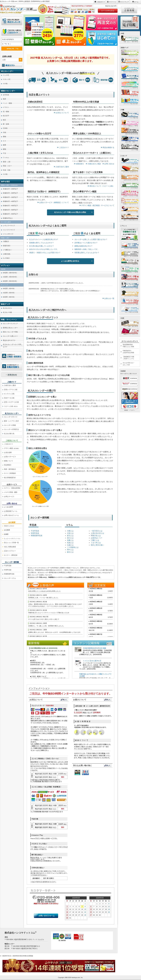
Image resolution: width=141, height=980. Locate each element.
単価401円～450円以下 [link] (10, 206)
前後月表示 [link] (7, 246)
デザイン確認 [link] (12, 448)
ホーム (136, 2)
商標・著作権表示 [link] (10, 469)
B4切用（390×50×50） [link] (10, 273)
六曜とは (70, 531)
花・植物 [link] (6, 112)
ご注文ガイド (101, 2)
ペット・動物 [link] (7, 103)
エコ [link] (4, 141)
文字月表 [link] (6, 95)
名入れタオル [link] (7, 308)
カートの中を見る (108, 11)
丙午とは (70, 550)
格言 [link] (4, 120)
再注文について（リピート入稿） (101, 186)
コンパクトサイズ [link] (9, 230)
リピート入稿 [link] (11, 406)
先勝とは (70, 540)
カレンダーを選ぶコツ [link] (10, 336)
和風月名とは (96, 536)
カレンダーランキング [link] (10, 324)
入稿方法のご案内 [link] (10, 385)
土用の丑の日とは (97, 533)
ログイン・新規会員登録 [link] (12, 488)
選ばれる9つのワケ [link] (9, 340)
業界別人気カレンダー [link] (10, 328)
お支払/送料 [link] (8, 452)
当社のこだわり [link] (9, 526)
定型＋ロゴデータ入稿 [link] (11, 402)
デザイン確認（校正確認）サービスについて (97, 205)
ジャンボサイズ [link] (8, 234)
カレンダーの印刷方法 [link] (11, 429)
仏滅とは (70, 545)
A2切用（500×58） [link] (9, 293)
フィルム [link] (6, 157)
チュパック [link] (5, 285)
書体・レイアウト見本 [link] (11, 421)
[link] (12, 71)
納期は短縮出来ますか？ (84, 246)
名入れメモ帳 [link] (7, 312)
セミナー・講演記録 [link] (11, 555)
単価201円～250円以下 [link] (10, 189)
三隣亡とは (95, 540)
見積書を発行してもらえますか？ (41, 243)
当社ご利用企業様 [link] (10, 547)
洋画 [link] (4, 132)
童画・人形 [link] (7, 162)
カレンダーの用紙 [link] (10, 425)
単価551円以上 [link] (8, 218)
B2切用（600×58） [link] (9, 297)
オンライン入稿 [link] (9, 394)
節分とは (70, 552)
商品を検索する (108, 147)
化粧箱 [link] (3, 269)
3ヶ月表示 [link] (6, 258)
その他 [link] (5, 84)
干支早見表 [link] (8, 566)
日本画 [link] (5, 128)
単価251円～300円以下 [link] (10, 193)
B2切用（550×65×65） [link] (10, 281)
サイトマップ (124, 2)
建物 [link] (4, 149)
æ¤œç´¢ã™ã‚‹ (11, 49)
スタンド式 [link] (7, 79)
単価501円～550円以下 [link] (10, 214)
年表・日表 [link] (7, 170)
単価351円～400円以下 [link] (10, 201)
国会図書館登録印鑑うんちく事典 (128, 346)
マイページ (113, 2)
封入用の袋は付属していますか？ (41, 246)
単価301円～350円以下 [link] (10, 197)
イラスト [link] (6, 107)
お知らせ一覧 (108, 298)
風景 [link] (4, 99)
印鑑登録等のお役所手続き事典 (128, 352)
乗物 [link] (4, 137)
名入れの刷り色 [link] (9, 434)
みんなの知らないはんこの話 (128, 364)
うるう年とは (96, 543)
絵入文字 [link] (6, 116)
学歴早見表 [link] (8, 570)
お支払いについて (61, 113)
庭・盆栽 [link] (6, 124)
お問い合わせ (108, 164)
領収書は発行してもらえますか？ (87, 253)
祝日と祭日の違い (97, 545)
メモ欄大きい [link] (7, 250)
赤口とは (70, 538)
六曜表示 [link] (6, 241)
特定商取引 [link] (8, 465)
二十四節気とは (73, 547)
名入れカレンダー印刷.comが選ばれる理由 (70, 212)
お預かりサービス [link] (10, 457)
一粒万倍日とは (97, 531)
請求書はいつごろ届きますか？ (86, 243)
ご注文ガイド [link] (8, 444)
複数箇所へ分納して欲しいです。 (87, 249)
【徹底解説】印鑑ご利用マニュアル (128, 358)
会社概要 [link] (7, 530)
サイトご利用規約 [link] (10, 473)
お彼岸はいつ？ (97, 538)
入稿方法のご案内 (61, 167)
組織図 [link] (6, 534)
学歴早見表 (35, 533)
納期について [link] (8, 461)
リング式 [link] (6, 75)
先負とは (70, 543)
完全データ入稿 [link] (9, 398)
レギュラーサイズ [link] (9, 226)
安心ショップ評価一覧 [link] (11, 543)
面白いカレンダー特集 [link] (10, 332)
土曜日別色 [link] (7, 254)
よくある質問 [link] (8, 507)
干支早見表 (35, 531)
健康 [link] (4, 145)
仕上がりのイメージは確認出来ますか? (44, 239)
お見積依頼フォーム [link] (11, 511)
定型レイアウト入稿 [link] (11, 390)
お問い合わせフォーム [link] (11, 515)
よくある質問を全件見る (70, 261)
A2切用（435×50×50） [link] (10, 277)
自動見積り (79, 164)
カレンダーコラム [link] (10, 578)
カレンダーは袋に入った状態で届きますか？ (91, 239)
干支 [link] (4, 153)
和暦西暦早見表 (37, 536)
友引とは (70, 536)
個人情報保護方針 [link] (10, 478)
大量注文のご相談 (93, 164)
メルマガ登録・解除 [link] (11, 492)
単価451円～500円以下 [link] (10, 210)
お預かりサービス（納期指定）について (53, 202)
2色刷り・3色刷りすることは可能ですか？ (45, 253)
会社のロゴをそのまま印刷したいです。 (44, 249)
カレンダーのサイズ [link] (11, 417)
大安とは (70, 533)
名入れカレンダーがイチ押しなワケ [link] (13, 346)
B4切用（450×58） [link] (9, 288)
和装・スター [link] (7, 166)
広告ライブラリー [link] (10, 551)
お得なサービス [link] (9, 496)
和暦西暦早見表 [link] (9, 574)
